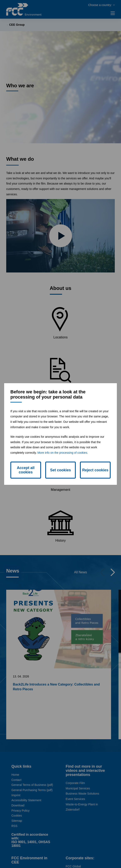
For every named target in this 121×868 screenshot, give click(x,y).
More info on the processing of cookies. (63, 453)
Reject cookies (95, 470)
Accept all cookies (26, 470)
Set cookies (60, 470)
